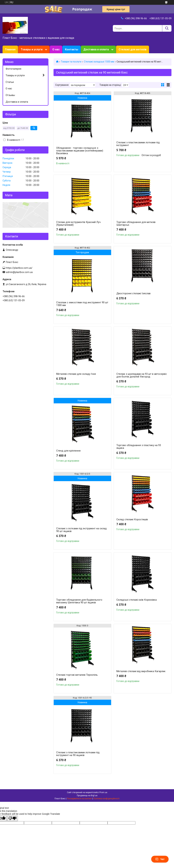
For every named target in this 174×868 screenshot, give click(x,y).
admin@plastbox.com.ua (19, 272)
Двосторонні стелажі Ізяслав (133, 293)
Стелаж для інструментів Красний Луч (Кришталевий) (78, 223)
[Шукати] (167, 28)
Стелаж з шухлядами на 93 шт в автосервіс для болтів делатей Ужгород (142, 375)
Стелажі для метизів (133, 49)
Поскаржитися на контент (79, 799)
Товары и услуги (32, 49)
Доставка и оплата (96, 49)
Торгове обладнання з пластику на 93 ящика (139, 447)
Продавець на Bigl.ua (87, 795)
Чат (160, 859)
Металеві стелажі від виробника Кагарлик (141, 671)
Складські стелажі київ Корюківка (137, 600)
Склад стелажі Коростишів (132, 519)
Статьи (10, 82)
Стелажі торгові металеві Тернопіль (77, 675)
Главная (10, 49)
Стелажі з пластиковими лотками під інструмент (138, 144)
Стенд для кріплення (68, 451)
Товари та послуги (71, 62)
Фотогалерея (13, 69)
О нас (56, 49)
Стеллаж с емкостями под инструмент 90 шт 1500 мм (82, 304)
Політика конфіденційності (106, 799)
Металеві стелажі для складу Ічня (76, 374)
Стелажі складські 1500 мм (99, 62)
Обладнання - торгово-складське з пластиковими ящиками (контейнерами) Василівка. (80, 151)
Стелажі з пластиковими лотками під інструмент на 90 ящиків (78, 754)
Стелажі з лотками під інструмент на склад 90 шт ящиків (81, 530)
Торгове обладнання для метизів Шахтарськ (136, 223)
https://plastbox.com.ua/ (19, 268)
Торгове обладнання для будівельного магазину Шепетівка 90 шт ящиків (79, 601)
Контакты (72, 49)
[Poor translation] (12, 818)
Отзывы (10, 95)
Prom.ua (103, 792)
